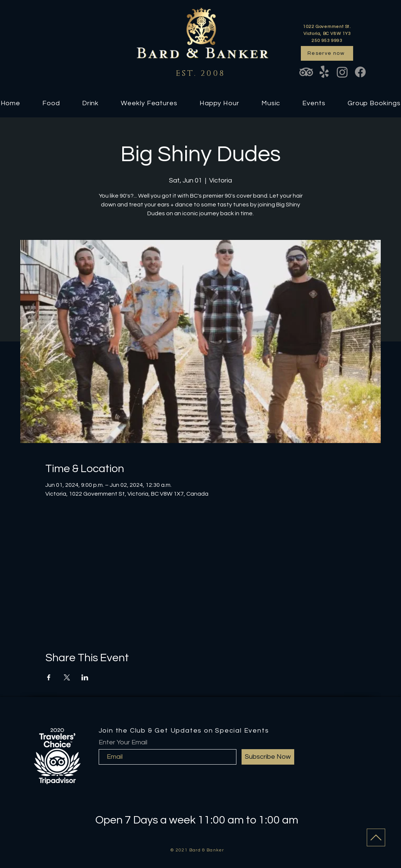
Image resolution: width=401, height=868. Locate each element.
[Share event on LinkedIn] (85, 677)
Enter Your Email (123, 743)
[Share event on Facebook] (49, 677)
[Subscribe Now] (268, 757)
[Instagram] (342, 72)
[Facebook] (360, 72)
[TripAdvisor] (306, 72)
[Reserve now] (327, 53)
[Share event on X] (67, 677)
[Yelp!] (324, 72)
